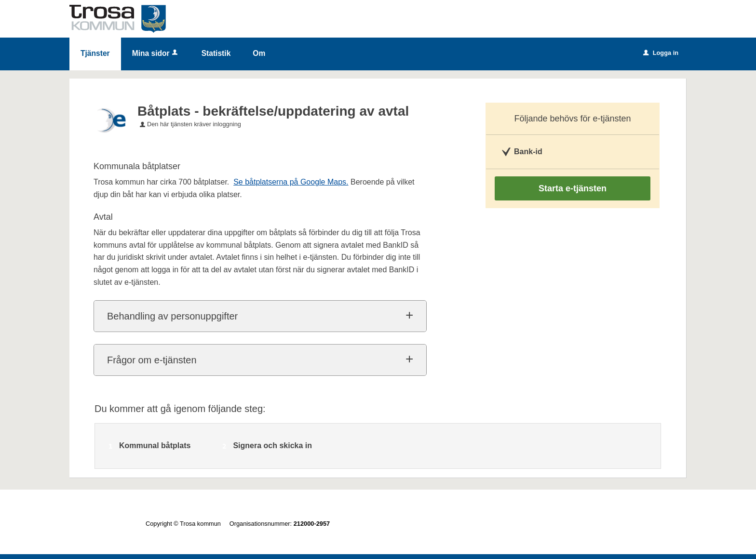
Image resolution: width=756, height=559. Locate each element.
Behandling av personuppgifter (172, 316)
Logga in (661, 53)
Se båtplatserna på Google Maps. (291, 182)
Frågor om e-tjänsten (152, 360)
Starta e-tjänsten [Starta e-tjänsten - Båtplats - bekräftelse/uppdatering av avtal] (573, 188)
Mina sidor (156, 53)
